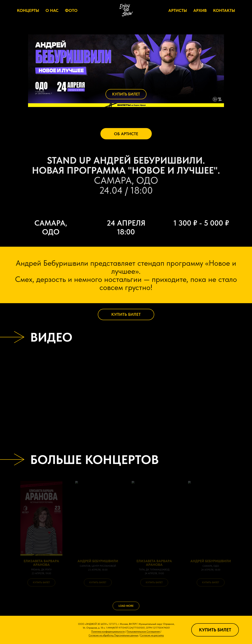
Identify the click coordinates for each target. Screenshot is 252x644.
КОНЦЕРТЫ (28, 10)
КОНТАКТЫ (224, 10)
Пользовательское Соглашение (143, 631)
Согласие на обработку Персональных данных (113, 635)
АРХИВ (200, 10)
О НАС (52, 10)
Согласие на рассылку (152, 635)
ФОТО (71, 10)
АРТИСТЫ (178, 10)
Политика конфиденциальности (108, 631)
